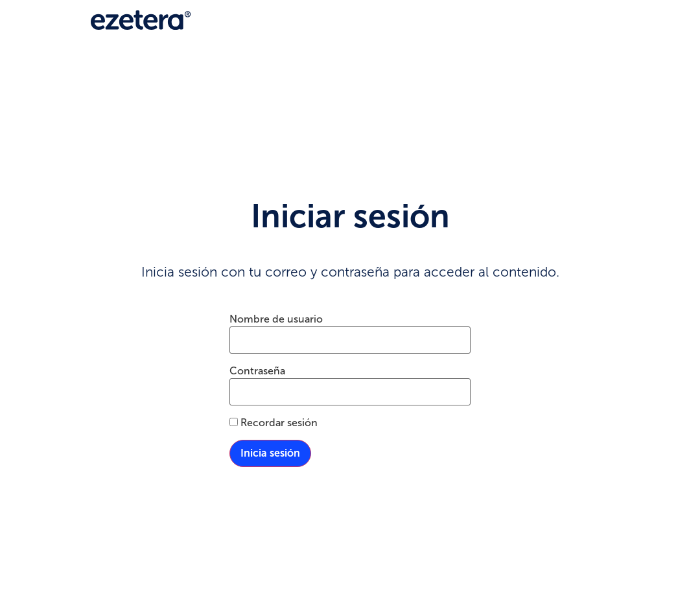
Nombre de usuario (276, 319)
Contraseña (257, 371)
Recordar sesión (274, 423)
